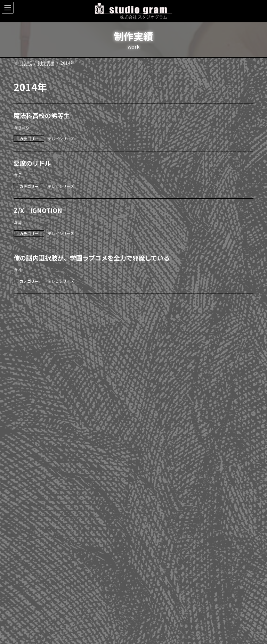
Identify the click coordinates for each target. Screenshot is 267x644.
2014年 (25, 472)
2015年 (25, 460)
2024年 (25, 347)
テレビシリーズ (61, 139)
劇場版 (24, 570)
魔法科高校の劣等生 (42, 115)
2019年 (25, 410)
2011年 (25, 510)
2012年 (25, 497)
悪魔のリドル (32, 163)
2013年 (25, 485)
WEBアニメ (29, 582)
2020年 (25, 397)
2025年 (25, 334)
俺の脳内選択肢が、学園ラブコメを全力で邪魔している (92, 258)
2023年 (25, 360)
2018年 (25, 422)
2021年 (25, 385)
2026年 (25, 322)
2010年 (25, 522)
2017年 (25, 435)
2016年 (25, 447)
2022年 (25, 372)
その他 (24, 595)
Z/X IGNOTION (38, 210)
